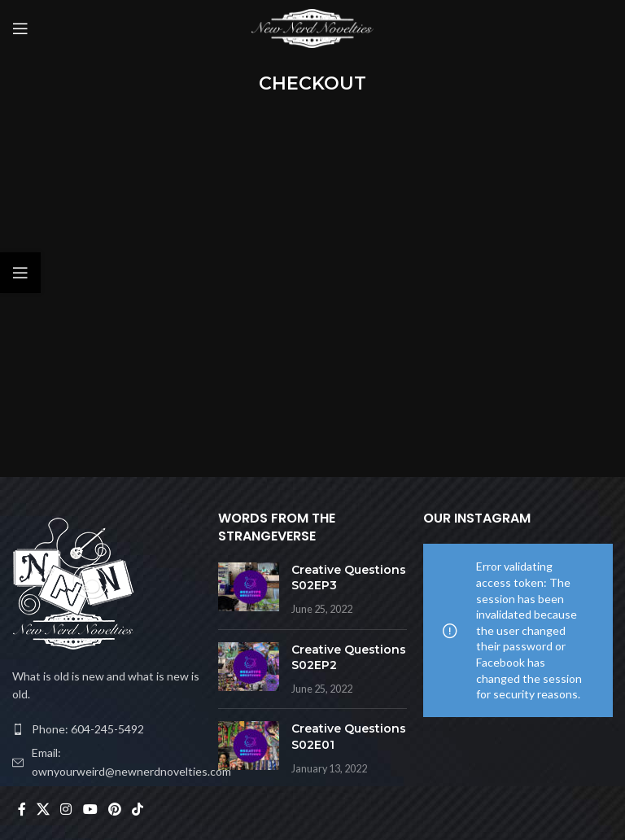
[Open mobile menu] (20, 28)
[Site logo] (312, 27)
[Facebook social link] (22, 809)
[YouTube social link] (90, 809)
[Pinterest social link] (114, 809)
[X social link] (43, 809)
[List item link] (107, 729)
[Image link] (73, 583)
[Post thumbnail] (249, 590)
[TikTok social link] (138, 809)
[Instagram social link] (66, 809)
